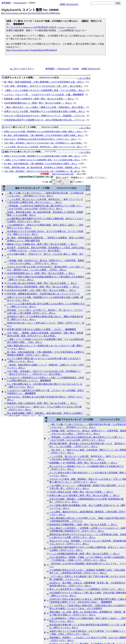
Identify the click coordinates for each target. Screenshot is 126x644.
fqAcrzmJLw (62, 27)
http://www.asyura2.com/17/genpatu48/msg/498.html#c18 (32, 50)
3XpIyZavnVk (20, 3)
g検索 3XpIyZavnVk (69, 4)
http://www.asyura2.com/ (63, 174)
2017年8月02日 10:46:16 (45, 27)
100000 (75, 69)
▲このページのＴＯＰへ (22, 69)
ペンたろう (21, 27)
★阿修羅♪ (6, 3)
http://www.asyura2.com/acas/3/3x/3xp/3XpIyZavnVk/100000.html (31, 13)
